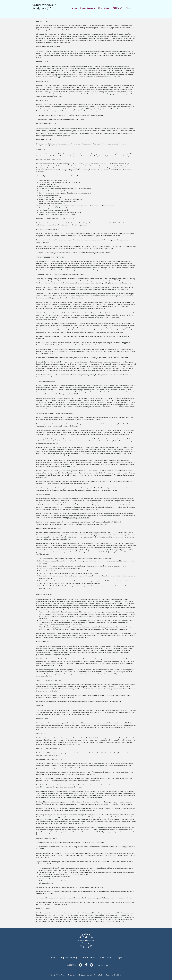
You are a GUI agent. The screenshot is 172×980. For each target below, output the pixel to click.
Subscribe (71, 965)
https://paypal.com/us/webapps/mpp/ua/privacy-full (85, 115)
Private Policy (99, 975)
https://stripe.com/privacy (75, 120)
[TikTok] (86, 965)
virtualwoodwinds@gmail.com (46, 319)
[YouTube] (91, 965)
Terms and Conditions (114, 975)
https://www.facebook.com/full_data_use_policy (91, 524)
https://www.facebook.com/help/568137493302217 (103, 522)
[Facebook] (81, 965)
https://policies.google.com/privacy (77, 518)
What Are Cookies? (49, 454)
